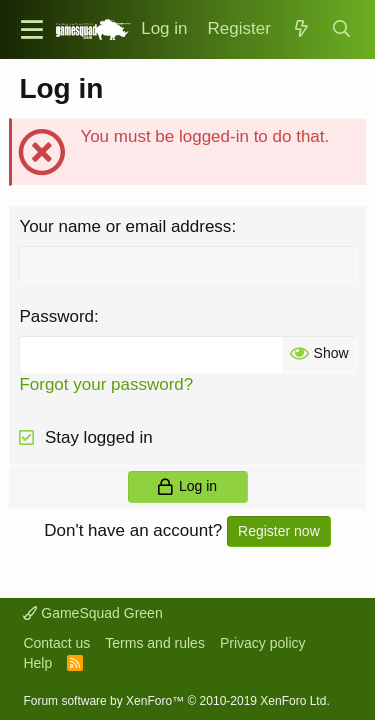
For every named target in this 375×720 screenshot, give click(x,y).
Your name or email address (125, 226)
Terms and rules (155, 643)
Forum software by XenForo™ (176, 701)
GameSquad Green (92, 613)
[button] (32, 29)
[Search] (341, 29)
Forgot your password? (106, 384)
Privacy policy (263, 643)
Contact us (56, 643)
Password (56, 316)
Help (37, 663)
